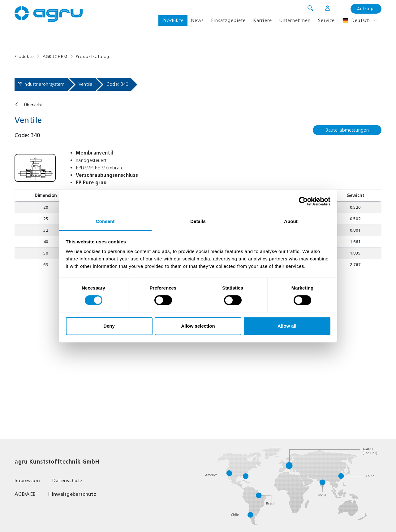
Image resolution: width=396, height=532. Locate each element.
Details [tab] (198, 221)
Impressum (27, 480)
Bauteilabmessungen (347, 130)
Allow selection (198, 326)
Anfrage (366, 9)
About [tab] (291, 221)
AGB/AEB (25, 494)
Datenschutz (68, 480)
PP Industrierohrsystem (41, 84)
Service (326, 20)
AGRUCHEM (55, 57)
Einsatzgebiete (228, 20)
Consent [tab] (105, 221)
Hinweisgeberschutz (72, 494)
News (197, 20)
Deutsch (356, 20)
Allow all (287, 326)
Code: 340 (117, 84)
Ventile (86, 84)
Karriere (263, 20)
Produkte (173, 20)
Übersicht (33, 105)
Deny (109, 326)
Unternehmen (295, 20)
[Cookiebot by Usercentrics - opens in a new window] (303, 201)
